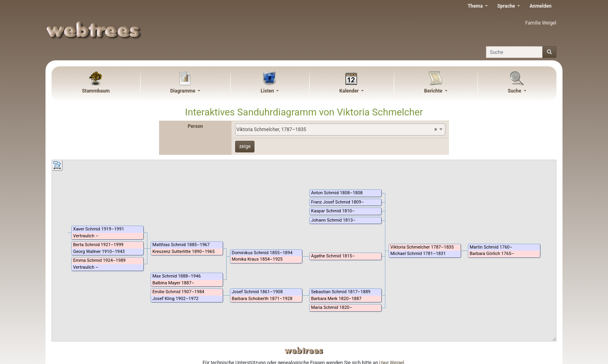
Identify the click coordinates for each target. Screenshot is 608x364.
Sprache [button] (507, 6)
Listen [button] (268, 91)
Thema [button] (476, 6)
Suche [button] (515, 91)
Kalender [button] (350, 91)
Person (195, 126)
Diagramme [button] (183, 91)
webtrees (304, 351)
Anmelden (541, 6)
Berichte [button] (434, 91)
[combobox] (340, 130)
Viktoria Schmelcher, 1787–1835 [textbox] (337, 130)
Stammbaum (96, 91)
